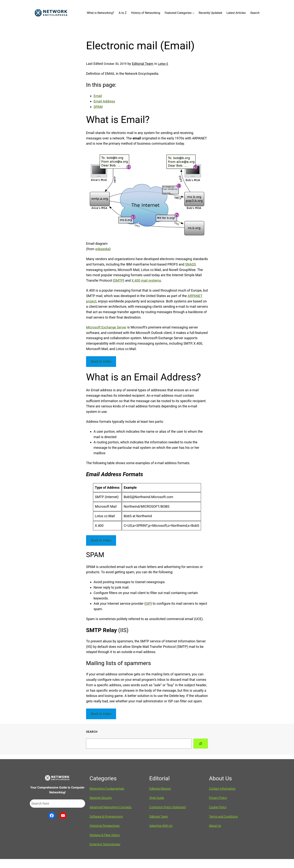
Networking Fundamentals (107, 789)
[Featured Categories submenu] (193, 13)
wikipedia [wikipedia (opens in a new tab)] (102, 249)
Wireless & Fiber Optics (105, 835)
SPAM (98, 107)
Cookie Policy (218, 807)
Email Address (104, 101)
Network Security (101, 798)
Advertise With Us (161, 826)
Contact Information (222, 789)
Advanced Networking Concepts (111, 807)
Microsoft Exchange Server (106, 327)
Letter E (163, 64)
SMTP (118, 280)
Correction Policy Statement (168, 807)
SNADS (190, 264)
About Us (215, 826)
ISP (148, 603)
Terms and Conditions (223, 817)
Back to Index (101, 361)
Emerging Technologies (105, 844)
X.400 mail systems (146, 280)
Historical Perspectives (105, 826)
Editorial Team (143, 64)
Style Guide (157, 798)
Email (98, 96)
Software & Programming (106, 817)
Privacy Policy (218, 798)
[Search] (201, 744)
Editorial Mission (160, 789)
